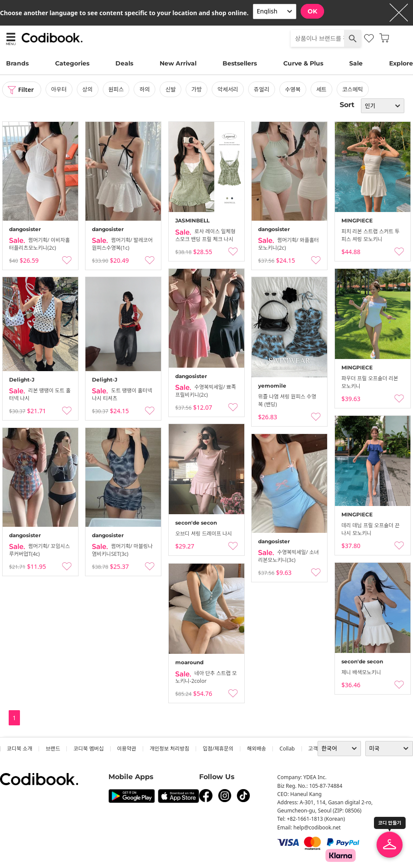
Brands (17, 63)
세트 (322, 89)
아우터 (59, 89)
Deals (124, 63)
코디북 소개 (20, 749)
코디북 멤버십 (88, 749)
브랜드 (53, 749)
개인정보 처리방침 (169, 749)
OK (312, 11)
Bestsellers (240, 63)
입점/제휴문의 (218, 749)
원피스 (117, 89)
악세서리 (228, 89)
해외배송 (256, 749)
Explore (401, 63)
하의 (145, 89)
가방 (197, 89)
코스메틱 (353, 89)
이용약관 (127, 749)
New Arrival (178, 63)
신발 (171, 89)
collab (287, 749)
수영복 (293, 89)
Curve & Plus (303, 63)
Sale (356, 63)
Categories (72, 63)
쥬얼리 (262, 89)
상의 (88, 89)
